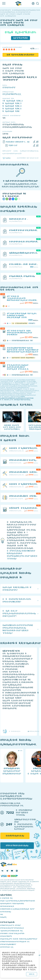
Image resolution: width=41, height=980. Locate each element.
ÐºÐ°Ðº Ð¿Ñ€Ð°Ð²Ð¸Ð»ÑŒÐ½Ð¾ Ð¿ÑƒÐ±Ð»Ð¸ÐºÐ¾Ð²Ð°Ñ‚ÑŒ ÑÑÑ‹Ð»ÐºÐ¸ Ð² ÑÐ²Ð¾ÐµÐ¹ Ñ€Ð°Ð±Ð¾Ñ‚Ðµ (17, 398)
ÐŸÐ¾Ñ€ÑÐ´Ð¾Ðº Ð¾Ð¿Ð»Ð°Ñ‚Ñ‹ (12, 933)
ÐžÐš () (32, 974)
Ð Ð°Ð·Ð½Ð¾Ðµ (6, 912)
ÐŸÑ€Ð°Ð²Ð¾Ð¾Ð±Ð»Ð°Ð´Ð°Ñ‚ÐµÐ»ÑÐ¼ (15, 942)
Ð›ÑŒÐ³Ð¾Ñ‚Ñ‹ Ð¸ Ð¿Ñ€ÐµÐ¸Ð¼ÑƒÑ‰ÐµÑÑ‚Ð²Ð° (17, 909)
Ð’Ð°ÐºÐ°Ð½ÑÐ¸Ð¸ (7, 947)
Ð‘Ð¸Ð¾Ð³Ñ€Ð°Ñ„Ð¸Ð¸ (12, 94)
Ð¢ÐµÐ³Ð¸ (4, 917)
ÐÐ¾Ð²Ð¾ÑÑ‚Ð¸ (7, 898)
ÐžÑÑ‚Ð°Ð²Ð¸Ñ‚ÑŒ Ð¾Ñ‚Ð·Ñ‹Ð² (20, 55)
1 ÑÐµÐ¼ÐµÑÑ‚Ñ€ (12, 101)
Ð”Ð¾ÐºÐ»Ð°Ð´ (9, 88)
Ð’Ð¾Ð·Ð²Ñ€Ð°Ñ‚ (6, 936)
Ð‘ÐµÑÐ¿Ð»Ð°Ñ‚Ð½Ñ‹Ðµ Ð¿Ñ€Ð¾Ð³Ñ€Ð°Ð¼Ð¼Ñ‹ (18, 901)
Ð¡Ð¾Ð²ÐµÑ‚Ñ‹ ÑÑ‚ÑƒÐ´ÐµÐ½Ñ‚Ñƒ (12, 904)
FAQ (2, 914)
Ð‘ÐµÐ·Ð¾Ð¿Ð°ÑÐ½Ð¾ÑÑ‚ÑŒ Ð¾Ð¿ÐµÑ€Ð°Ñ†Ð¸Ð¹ (19, 939)
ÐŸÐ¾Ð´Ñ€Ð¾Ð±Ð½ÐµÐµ (17, 846)
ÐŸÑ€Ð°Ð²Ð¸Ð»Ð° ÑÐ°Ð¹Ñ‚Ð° (11, 925)
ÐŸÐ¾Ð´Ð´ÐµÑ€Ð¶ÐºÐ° (8, 944)
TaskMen (7, 158)
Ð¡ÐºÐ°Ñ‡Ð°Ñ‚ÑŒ (20, 38)
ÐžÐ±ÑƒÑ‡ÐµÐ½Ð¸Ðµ (15, 836)
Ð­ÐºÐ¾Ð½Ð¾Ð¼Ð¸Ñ (8, 906)
